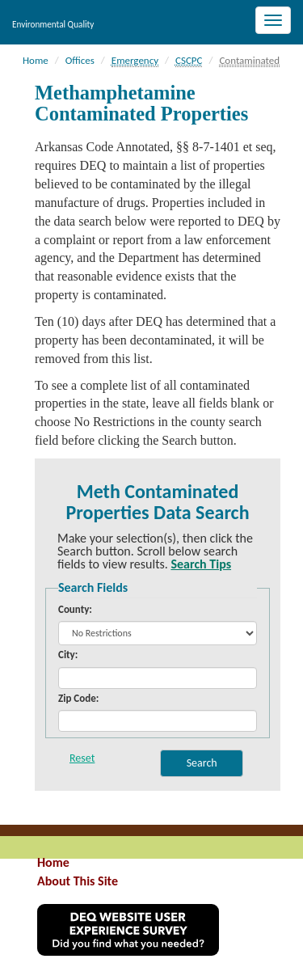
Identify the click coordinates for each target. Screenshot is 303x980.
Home (53, 862)
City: (68, 655)
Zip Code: (78, 698)
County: (75, 609)
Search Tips (201, 564)
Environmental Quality (53, 24)
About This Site (78, 881)
